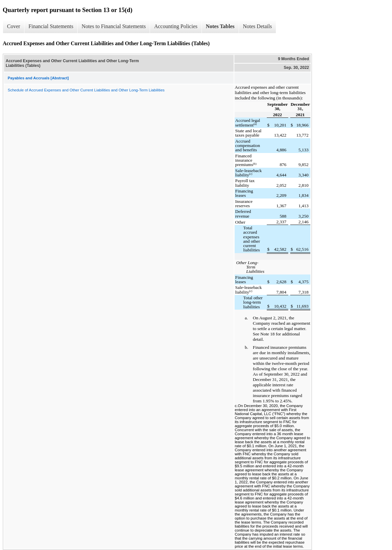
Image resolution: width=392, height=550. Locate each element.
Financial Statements (51, 26)
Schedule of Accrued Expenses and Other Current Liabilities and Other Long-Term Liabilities (86, 90)
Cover (14, 26)
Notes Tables (220, 26)
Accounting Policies (176, 26)
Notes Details (258, 26)
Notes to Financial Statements (114, 26)
